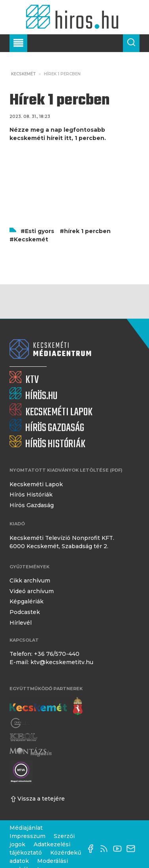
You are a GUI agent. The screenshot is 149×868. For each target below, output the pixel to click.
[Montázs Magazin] (31, 752)
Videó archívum (32, 591)
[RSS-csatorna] (106, 849)
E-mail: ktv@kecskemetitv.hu (51, 662)
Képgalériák (26, 601)
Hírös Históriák (31, 495)
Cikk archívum (30, 581)
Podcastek (25, 612)
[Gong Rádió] (21, 723)
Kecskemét (24, 74)
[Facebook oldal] (92, 849)
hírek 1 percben (87, 231)
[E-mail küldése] (133, 849)
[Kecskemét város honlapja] (46, 706)
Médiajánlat (26, 828)
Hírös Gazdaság (32, 505)
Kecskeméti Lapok (36, 484)
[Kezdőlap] (74, 17)
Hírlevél (21, 623)
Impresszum (27, 836)
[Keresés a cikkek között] (131, 43)
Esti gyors (40, 231)
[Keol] (23, 737)
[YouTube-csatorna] (119, 849)
